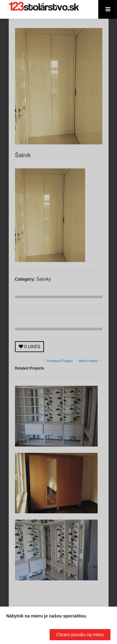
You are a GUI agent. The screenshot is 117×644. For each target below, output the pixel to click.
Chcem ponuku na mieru (80, 635)
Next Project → (90, 361)
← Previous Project (58, 361)
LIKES (29, 346)
